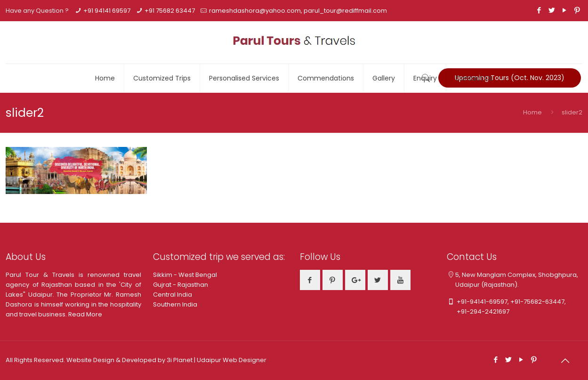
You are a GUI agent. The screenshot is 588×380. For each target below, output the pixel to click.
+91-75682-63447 (537, 302)
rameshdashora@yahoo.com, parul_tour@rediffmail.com (298, 11)
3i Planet (180, 360)
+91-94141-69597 (482, 302)
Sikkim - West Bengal (185, 275)
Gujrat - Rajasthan (181, 285)
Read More (85, 314)
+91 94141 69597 (107, 11)
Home (532, 112)
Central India (173, 295)
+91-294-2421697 (478, 311)
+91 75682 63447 (170, 11)
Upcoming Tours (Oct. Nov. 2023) (510, 78)
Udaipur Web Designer (232, 360)
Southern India (175, 304)
